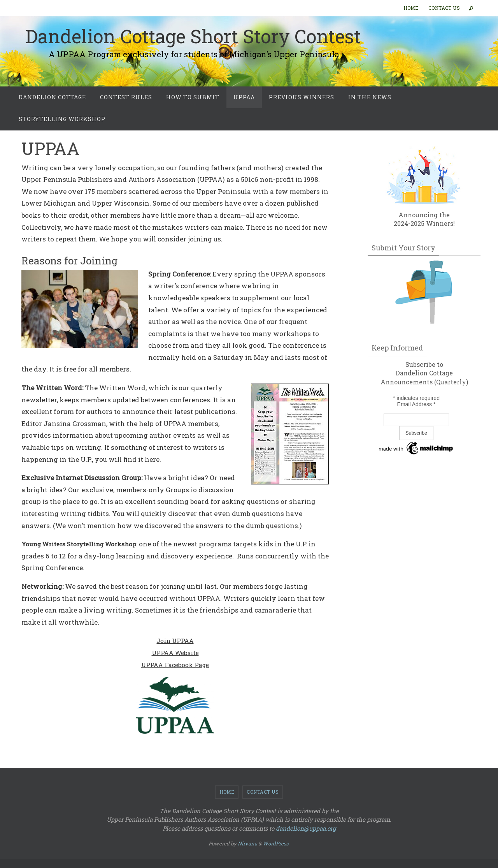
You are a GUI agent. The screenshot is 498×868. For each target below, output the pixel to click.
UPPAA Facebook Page (175, 665)
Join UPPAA (175, 640)
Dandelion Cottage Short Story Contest (193, 36)
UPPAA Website (175, 652)
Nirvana (247, 843)
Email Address (416, 404)
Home (411, 8)
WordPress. (276, 843)
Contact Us (444, 8)
